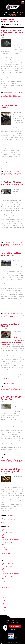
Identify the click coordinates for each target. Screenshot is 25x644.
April (5, 599)
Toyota (6, 98)
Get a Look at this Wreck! (9, 107)
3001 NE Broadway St (8, 92)
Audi (18, 92)
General (19, 94)
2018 (3, 601)
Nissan (2, 175)
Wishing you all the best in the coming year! (12, 470)
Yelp (16, 637)
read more (3, 87)
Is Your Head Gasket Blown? (10, 325)
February (6, 609)
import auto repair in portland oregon (8, 95)
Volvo (18, 175)
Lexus (6, 97)
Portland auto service (11, 22)
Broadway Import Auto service (10, 94)
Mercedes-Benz (20, 173)
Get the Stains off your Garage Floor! (12, 398)
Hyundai (18, 171)
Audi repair (21, 92)
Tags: (3, 560)
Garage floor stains (16, 459)
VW (9, 98)
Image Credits (15, 642)
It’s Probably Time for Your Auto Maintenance (12, 183)
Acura (15, 92)
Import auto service (11, 169)
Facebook (16, 635)
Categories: (5, 526)
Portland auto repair (12, 97)
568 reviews (21, 13)
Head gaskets (20, 386)
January (6, 611)
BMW (2, 94)
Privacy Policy (10, 642)
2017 (3, 604)
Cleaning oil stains (8, 459)
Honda (22, 94)
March (5, 607)
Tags (13, 20)
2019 (3, 597)
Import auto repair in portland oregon (11, 551)
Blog (8, 20)
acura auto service (8, 386)
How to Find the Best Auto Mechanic (11, 254)
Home (3, 20)
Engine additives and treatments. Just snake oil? (12, 33)
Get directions (15, 626)
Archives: (4, 594)
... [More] (2, 556)
